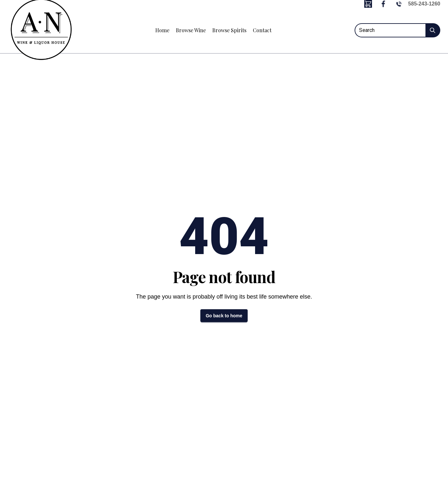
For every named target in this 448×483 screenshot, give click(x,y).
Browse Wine (191, 30)
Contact (262, 30)
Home (162, 30)
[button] (368, 4)
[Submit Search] (433, 30)
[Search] (390, 30)
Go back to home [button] (224, 316)
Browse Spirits (229, 30)
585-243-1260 (424, 4)
